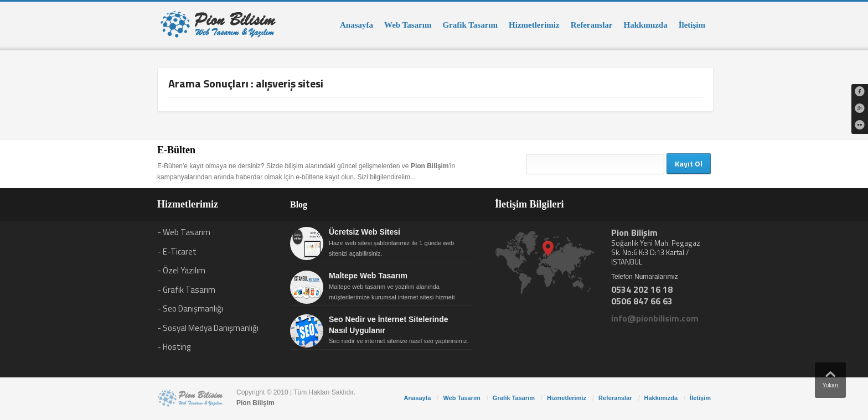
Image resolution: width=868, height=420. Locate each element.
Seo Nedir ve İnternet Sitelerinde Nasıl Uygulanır (389, 325)
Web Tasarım (408, 25)
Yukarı (830, 377)
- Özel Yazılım (181, 270)
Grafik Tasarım (470, 25)
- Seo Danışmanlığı (190, 308)
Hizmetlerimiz (534, 25)
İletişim (692, 25)
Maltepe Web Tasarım (368, 276)
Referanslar (592, 25)
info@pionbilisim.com (655, 318)
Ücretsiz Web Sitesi (365, 232)
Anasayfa (356, 25)
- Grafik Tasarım (186, 290)
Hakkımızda (645, 25)
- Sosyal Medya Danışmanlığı (208, 328)
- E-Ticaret (177, 252)
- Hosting (174, 347)
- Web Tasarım (184, 232)
